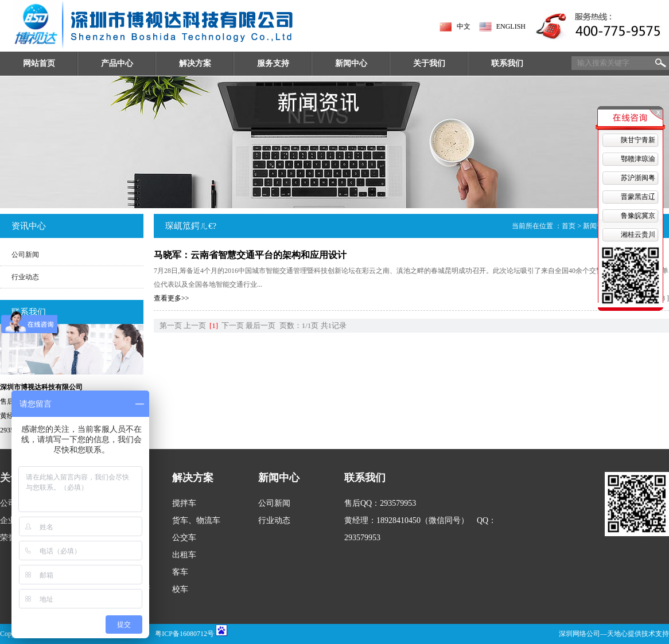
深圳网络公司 (579, 634)
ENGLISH (511, 26)
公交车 (184, 538)
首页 (569, 226)
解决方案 (195, 63)
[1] (214, 325)
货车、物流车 (196, 520)
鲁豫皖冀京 (638, 216)
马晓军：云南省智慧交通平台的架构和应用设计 (250, 255)
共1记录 (334, 325)
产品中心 (117, 63)
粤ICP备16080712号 (184, 634)
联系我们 (507, 63)
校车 (180, 589)
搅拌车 (184, 503)
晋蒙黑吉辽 (638, 197)
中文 (464, 26)
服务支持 (273, 63)
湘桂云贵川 (638, 235)
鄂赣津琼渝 (638, 159)
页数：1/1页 (299, 325)
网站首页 (39, 63)
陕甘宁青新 (638, 140)
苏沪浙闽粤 (638, 178)
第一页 (171, 325)
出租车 (184, 555)
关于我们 (429, 63)
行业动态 (25, 277)
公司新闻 (25, 255)
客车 (180, 572)
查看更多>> (172, 298)
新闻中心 (351, 63)
